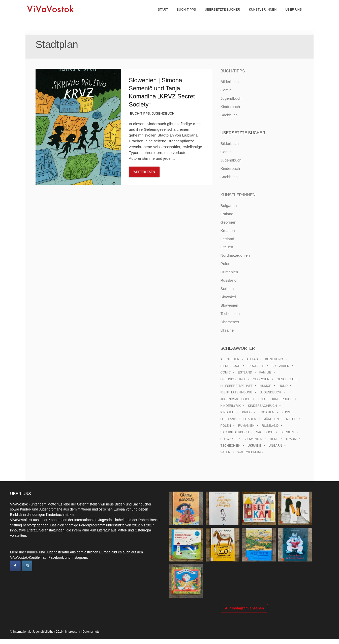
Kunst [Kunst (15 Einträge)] (287, 412)
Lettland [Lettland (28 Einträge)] (228, 419)
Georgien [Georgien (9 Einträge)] (261, 379)
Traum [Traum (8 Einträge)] (291, 439)
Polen (225, 264)
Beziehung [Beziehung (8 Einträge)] (274, 359)
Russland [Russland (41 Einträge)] (270, 426)
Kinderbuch (230, 107)
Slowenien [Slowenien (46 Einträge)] (253, 439)
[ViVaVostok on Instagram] (27, 566)
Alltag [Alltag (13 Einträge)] (252, 359)
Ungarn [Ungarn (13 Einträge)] (275, 446)
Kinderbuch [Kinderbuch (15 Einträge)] (282, 399)
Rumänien (229, 272)
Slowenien (229, 305)
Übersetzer (230, 322)
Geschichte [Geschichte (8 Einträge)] (287, 379)
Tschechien (230, 314)
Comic (226, 90)
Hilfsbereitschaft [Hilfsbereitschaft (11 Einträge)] (237, 386)
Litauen (227, 247)
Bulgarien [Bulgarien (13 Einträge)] (280, 366)
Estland (227, 214)
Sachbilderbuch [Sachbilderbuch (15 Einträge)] (235, 432)
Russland (229, 280)
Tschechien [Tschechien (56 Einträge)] (231, 446)
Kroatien (228, 231)
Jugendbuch (163, 113)
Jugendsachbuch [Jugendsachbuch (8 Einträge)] (236, 399)
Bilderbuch (230, 82)
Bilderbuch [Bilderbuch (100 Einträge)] (230, 366)
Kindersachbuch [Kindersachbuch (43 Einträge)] (263, 406)
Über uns (290, 15)
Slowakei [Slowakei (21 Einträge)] (228, 439)
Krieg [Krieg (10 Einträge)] (247, 412)
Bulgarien (229, 206)
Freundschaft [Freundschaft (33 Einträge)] (233, 379)
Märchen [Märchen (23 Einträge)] (271, 419)
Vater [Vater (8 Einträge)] (225, 452)
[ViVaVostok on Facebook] (15, 566)
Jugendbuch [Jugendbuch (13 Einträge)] (270, 392)
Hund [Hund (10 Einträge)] (283, 386)
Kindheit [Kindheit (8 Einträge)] (228, 412)
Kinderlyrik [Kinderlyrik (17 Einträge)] (231, 406)
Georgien (228, 222)
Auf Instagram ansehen (244, 613)
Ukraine (227, 330)
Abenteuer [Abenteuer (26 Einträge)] (230, 359)
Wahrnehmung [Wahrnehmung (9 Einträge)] (250, 452)
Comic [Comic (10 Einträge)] (226, 372)
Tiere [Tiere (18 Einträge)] (274, 439)
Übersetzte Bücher (219, 15)
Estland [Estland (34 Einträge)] (245, 372)
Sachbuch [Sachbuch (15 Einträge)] (265, 432)
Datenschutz (91, 636)
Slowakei (228, 297)
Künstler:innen (259, 15)
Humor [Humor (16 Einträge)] (266, 386)
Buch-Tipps (183, 15)
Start (160, 15)
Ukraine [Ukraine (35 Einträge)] (255, 446)
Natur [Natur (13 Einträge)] (291, 419)
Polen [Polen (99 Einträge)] (226, 426)
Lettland (227, 239)
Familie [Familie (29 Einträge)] (265, 372)
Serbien (227, 289)
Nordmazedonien (235, 255)
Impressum (72, 636)
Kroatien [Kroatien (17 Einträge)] (267, 412)
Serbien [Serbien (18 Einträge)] (287, 432)
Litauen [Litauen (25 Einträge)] (250, 419)
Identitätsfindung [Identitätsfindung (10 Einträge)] (237, 392)
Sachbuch (229, 115)
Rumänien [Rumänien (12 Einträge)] (246, 426)
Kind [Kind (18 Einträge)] (261, 399)
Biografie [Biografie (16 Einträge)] (256, 366)
